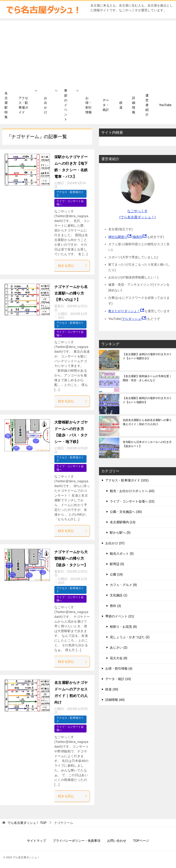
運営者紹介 (147, 105)
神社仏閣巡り (118, 237)
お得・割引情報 (89, 105)
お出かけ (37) (115, 543)
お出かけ (46, 105)
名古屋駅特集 (6, 105)
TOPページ (141, 841)
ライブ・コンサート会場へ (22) (132, 501)
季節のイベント (66, 105)
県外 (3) (115, 606)
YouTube (165, 105)
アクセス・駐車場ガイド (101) (127, 480)
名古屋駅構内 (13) (123, 522)
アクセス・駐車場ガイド (23, 105)
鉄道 (121, 105)
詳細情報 (134, 105)
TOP (27, 823)
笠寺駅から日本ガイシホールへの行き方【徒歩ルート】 (147, 444)
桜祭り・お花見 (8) (123, 627)
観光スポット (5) (122, 554)
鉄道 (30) (112, 689)
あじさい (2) (119, 647)
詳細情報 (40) (115, 700)
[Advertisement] (88, 52)
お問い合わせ (117, 841)
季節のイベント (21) (120, 616)
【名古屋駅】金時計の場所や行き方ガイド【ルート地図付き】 (147, 356)
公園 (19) (116, 574)
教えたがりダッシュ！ (124, 311)
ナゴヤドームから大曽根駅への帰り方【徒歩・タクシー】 (71, 558)
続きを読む (73, 266)
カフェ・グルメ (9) (123, 585)
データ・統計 (106, 105)
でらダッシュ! (132, 319)
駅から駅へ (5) (120, 533)
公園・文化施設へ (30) (126, 512)
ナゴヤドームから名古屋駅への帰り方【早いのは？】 (71, 293)
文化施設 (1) (119, 595)
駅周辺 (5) (117, 564)
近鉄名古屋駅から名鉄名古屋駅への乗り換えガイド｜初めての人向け (147, 422)
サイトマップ (36, 841)
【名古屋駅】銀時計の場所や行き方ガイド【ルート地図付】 (147, 400)
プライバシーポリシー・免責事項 (77, 841)
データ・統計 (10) (118, 679)
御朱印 (138, 237)
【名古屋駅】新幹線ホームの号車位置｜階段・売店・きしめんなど (147, 378)
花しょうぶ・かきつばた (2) (130, 637)
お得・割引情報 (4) (119, 668)
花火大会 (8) (119, 658)
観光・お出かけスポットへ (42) (132, 491)
